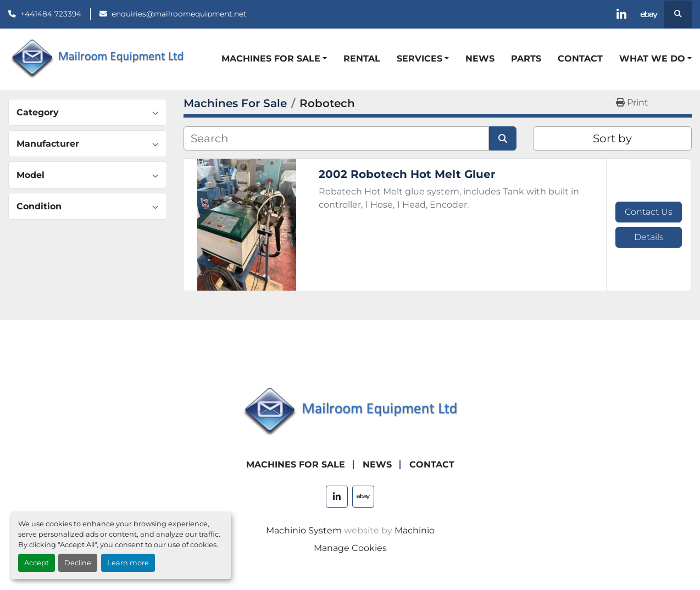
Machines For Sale (271, 59)
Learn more (128, 563)
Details (649, 237)
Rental (362, 59)
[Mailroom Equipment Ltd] (350, 412)
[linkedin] (621, 14)
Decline (78, 563)
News (480, 59)
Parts (526, 59)
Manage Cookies (350, 548)
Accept (37, 563)
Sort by (612, 138)
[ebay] (649, 14)
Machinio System (304, 530)
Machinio (415, 530)
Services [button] (420, 59)
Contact (580, 59)
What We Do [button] (652, 59)
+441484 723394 (51, 14)
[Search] (336, 138)
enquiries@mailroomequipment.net (179, 14)
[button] (274, 59)
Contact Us (649, 212)
